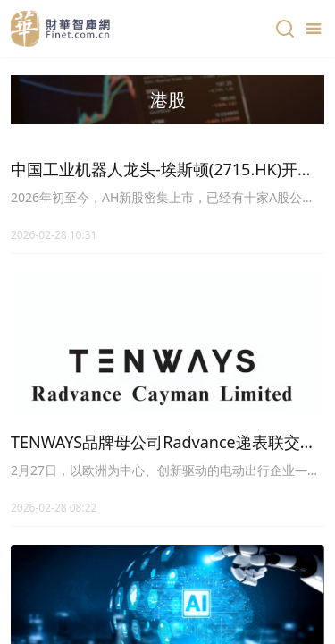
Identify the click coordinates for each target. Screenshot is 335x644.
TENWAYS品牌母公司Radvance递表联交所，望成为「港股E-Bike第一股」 (155, 443)
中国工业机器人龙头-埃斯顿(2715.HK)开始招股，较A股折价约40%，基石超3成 (162, 170)
